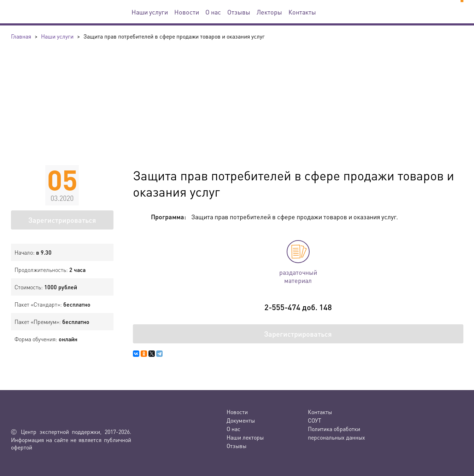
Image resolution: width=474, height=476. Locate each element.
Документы (241, 420)
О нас (213, 12)
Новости (187, 12)
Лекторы (269, 12)
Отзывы (239, 12)
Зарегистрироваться (62, 220)
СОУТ (315, 420)
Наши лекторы (245, 437)
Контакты (302, 12)
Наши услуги (150, 12)
